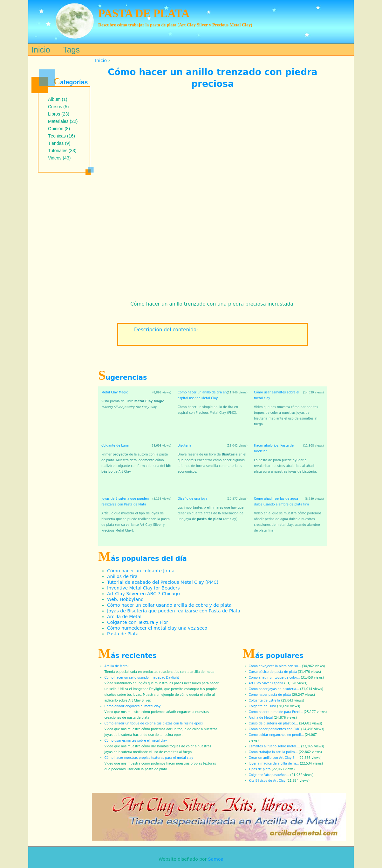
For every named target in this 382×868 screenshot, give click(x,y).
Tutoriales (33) (62, 151)
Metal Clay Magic (115, 392)
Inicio (101, 60)
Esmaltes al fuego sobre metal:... (275, 746)
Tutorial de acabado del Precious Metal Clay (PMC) (163, 582)
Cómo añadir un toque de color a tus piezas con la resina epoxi (154, 723)
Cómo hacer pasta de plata (270, 695)
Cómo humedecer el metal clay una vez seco (157, 628)
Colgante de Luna (115, 445)
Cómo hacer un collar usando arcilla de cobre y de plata (169, 605)
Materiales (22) (63, 121)
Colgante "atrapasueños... (269, 775)
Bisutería (184, 445)
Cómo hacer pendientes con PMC (275, 729)
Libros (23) (59, 114)
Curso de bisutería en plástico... (273, 723)
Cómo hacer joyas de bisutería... (274, 689)
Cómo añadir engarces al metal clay (133, 706)
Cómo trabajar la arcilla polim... (273, 752)
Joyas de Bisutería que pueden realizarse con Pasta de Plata (174, 611)
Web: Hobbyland (125, 599)
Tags (71, 50)
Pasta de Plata (123, 634)
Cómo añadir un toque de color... (274, 677)
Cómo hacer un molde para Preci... (276, 712)
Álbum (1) (58, 99)
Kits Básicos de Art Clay (267, 781)
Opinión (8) (59, 129)
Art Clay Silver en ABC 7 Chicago (143, 594)
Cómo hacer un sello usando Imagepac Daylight (142, 677)
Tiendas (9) (59, 143)
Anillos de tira (122, 576)
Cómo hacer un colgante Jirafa (141, 571)
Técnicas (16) (61, 136)
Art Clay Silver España (266, 683)
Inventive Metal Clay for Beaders (143, 588)
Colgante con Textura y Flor (138, 622)
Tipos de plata (260, 769)
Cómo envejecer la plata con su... (275, 666)
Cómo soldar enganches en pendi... (276, 735)
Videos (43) (59, 158)
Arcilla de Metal (124, 617)
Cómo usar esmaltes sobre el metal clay (136, 741)
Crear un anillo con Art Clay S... (273, 758)
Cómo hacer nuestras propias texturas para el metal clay (149, 758)
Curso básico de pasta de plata (273, 672)
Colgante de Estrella (265, 700)
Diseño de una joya (193, 499)
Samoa (216, 859)
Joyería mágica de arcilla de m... (274, 763)
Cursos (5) (58, 107)
